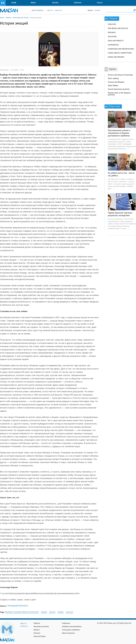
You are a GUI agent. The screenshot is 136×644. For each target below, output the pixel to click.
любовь (61, 612)
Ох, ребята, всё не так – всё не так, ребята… (121, 174)
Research (112, 32)
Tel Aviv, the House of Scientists (120, 75)
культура (69, 612)
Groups (78, 3)
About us (50, 10)
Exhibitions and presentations (121, 49)
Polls (100, 3)
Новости (9, 18)
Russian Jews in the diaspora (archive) (119, 94)
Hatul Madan (113, 85)
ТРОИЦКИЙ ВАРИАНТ (18, 606)
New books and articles (21, 18)
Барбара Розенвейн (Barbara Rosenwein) (22, 612)
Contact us (58, 10)
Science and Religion (116, 82)
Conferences (113, 45)
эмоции (44, 612)
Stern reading (113, 78)
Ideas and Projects (116, 41)
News (33, 3)
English (90, 10)
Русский (97, 10)
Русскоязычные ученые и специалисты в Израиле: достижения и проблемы (119, 133)
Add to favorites (37, 10)
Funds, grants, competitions (120, 53)
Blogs (55, 3)
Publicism (112, 24)
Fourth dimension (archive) (119, 89)
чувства (52, 612)
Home (14, 3)
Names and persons (116, 57)
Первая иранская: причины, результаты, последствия (120, 214)
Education (112, 37)
